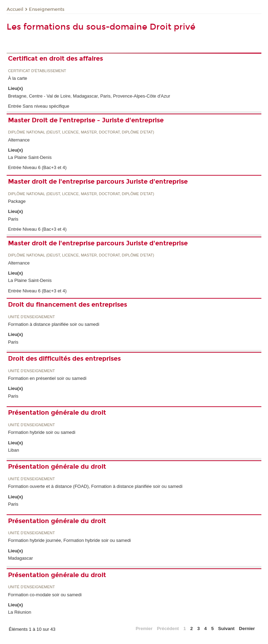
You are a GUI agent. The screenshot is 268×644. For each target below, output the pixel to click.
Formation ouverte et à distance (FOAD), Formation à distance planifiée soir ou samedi (95, 486)
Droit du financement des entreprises (68, 305)
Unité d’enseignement (31, 317)
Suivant (226, 628)
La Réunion (20, 612)
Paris (13, 219)
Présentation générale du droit (57, 413)
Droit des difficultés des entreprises (64, 359)
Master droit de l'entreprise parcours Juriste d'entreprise (98, 182)
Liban (14, 450)
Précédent (168, 628)
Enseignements (47, 9)
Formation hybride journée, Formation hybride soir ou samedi (69, 540)
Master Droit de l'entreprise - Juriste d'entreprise (86, 120)
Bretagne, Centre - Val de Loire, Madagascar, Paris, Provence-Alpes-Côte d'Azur (89, 96)
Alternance (19, 140)
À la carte (18, 78)
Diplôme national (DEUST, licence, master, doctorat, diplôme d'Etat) (81, 132)
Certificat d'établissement (37, 71)
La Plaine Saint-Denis (30, 157)
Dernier (247, 628)
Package (17, 201)
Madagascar (21, 558)
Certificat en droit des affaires (55, 59)
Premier (144, 628)
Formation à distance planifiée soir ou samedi (54, 324)
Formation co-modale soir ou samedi (45, 595)
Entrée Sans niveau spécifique (39, 106)
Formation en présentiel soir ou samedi (47, 378)
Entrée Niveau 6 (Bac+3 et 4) (37, 167)
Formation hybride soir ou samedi (42, 432)
